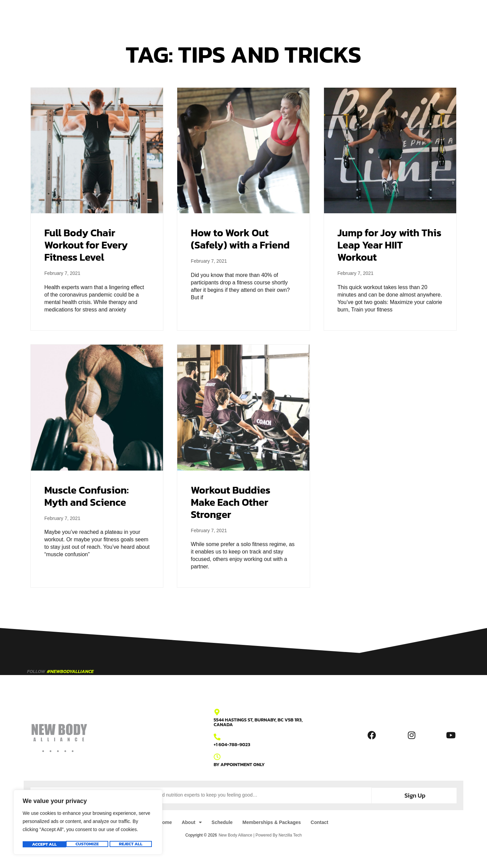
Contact (320, 14)
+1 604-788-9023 (232, 745)
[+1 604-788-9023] (217, 737)
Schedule (216, 14)
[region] (88, 823)
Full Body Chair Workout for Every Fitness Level (86, 245)
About (186, 14)
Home (160, 14)
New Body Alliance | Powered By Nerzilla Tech (260, 834)
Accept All (132, 844)
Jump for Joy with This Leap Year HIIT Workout (389, 245)
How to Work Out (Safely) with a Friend (240, 239)
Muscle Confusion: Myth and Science (86, 496)
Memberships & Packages (269, 14)
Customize (43, 844)
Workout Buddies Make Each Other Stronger (230, 502)
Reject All (87, 844)
